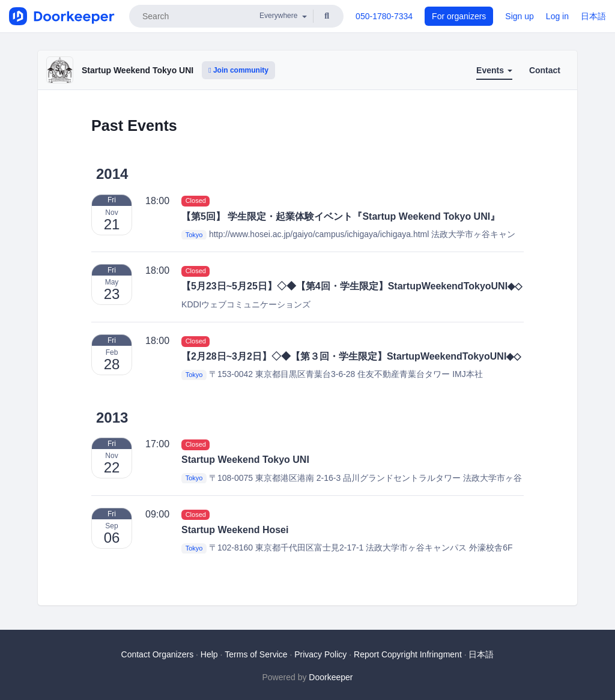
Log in (557, 16)
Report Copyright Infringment (408, 654)
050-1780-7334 (384, 16)
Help (209, 654)
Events (494, 70)
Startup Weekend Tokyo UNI (138, 70)
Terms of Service (256, 654)
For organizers (459, 16)
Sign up (519, 16)
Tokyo (194, 235)
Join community (238, 70)
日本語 (593, 16)
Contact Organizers (158, 654)
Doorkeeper (331, 677)
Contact (545, 70)
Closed (196, 201)
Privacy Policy (320, 654)
